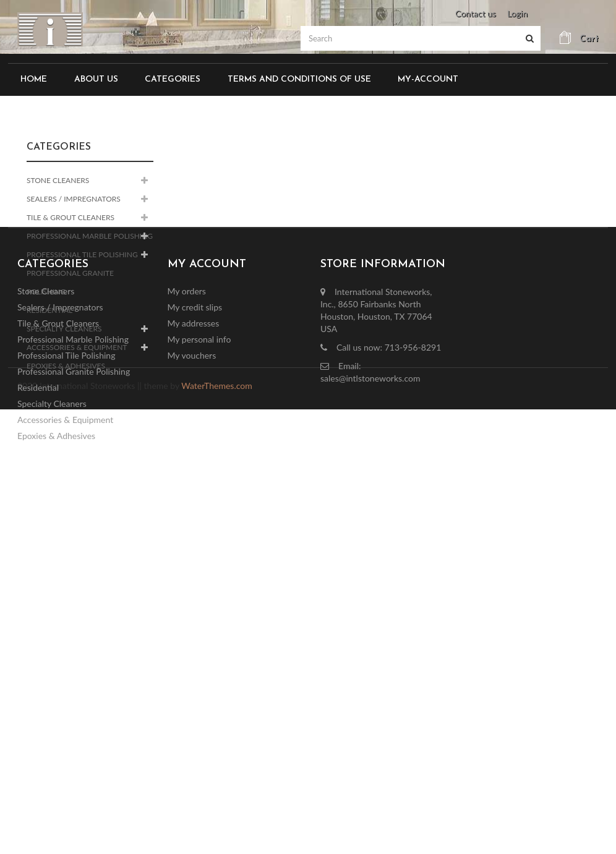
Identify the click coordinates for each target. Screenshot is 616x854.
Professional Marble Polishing (90, 236)
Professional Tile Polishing (82, 254)
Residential (49, 310)
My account (207, 468)
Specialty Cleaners (64, 329)
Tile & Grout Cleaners (71, 217)
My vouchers (192, 559)
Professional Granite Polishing (70, 282)
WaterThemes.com (216, 694)
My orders (187, 495)
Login (517, 13)
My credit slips (195, 511)
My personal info (199, 543)
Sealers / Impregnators (74, 199)
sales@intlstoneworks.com (370, 582)
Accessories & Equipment (77, 347)
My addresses (194, 527)
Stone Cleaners (58, 180)
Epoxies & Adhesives (66, 366)
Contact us (476, 13)
